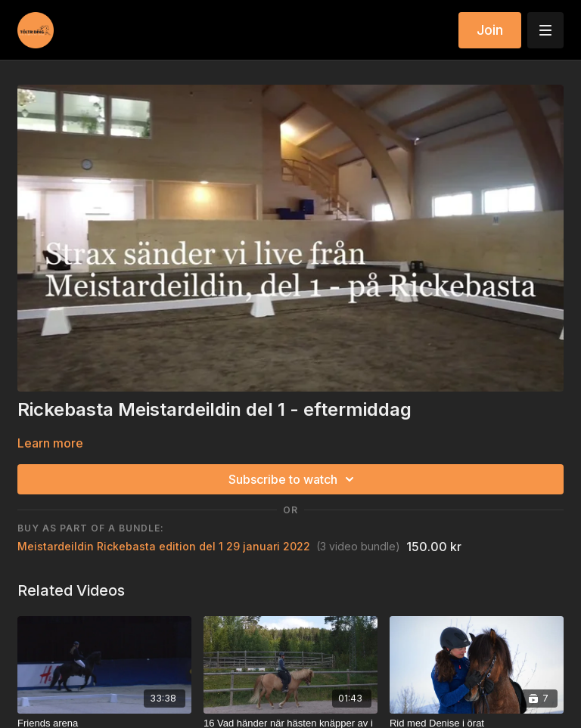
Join (490, 30)
